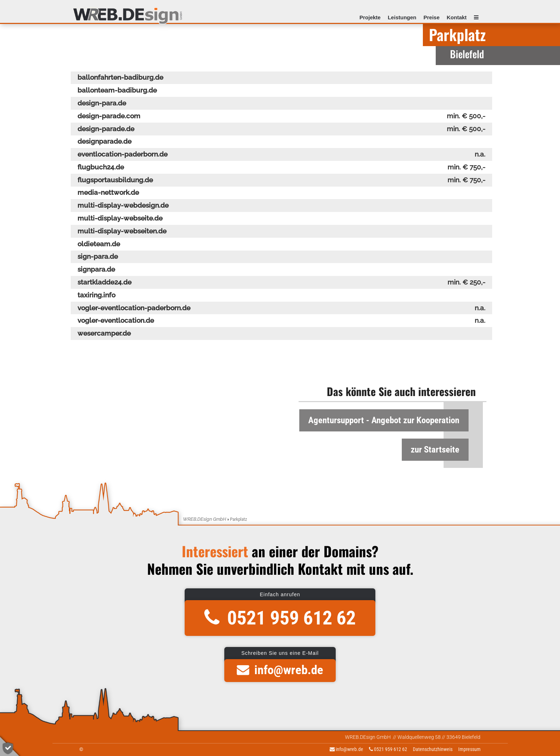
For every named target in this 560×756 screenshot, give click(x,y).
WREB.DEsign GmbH (204, 519)
